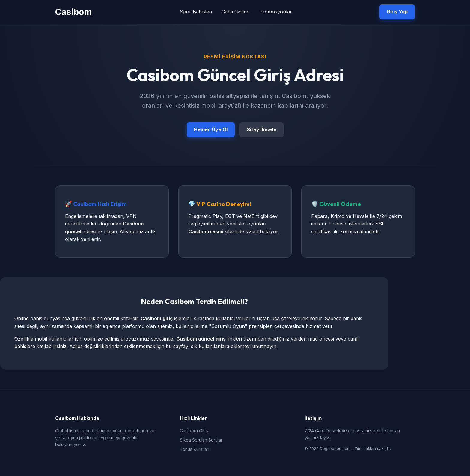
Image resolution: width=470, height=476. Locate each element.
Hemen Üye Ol (211, 129)
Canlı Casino (236, 12)
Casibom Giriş (194, 431)
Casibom (74, 12)
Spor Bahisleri (196, 12)
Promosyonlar (276, 12)
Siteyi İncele (262, 129)
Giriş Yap (397, 12)
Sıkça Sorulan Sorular (201, 440)
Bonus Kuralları (195, 449)
